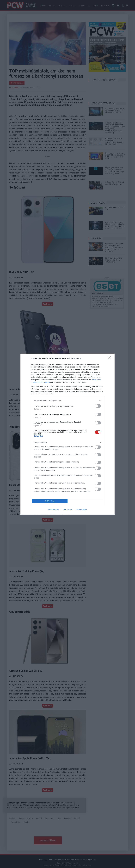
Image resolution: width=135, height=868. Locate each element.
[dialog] (67, 434)
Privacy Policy (81, 510)
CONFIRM (50, 501)
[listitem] (67, 401)
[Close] (110, 359)
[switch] (98, 406)
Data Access (67, 510)
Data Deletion (54, 510)
